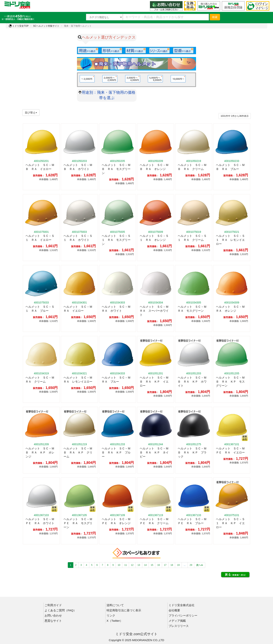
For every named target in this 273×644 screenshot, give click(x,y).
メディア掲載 (177, 621)
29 (191, 565)
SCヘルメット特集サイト (46, 26)
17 (165, 565)
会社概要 (174, 610)
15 (152, 565)
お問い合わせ (53, 615)
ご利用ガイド (53, 605)
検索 (215, 17)
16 (158, 565)
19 (178, 565)
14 (145, 565)
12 (132, 565)
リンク (111, 615)
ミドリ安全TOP (19, 26)
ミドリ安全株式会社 (182, 605)
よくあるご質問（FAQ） (60, 610)
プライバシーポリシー (183, 615)
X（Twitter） (115, 621)
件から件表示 (235, 116)
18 (172, 565)
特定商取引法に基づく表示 (124, 610)
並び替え (31, 113)
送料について (115, 605)
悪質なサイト (53, 621)
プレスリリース (179, 626)
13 (139, 565)
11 (125, 565)
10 (119, 565)
